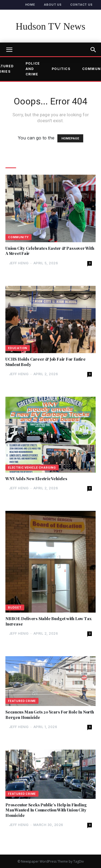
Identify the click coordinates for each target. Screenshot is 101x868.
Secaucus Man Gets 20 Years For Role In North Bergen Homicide (50, 715)
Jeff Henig (19, 263)
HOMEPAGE (70, 138)
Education (18, 348)
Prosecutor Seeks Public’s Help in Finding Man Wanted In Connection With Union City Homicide (46, 810)
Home (30, 5)
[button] (93, 50)
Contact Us (81, 5)
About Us (53, 5)
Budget (15, 607)
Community (18, 237)
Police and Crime (33, 69)
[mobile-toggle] (9, 50)
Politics (61, 69)
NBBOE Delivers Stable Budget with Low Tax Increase (48, 621)
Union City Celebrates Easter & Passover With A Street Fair (50, 251)
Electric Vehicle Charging (32, 468)
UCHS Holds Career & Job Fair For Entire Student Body (46, 362)
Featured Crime (22, 701)
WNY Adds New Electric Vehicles (36, 479)
